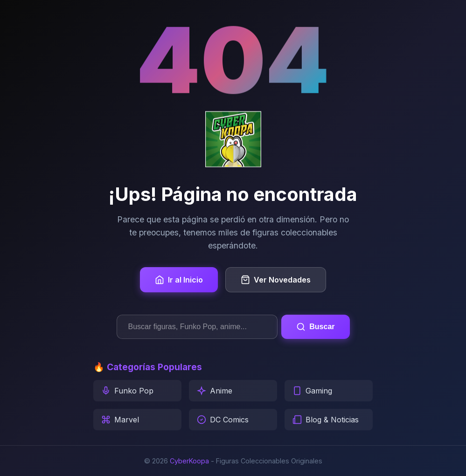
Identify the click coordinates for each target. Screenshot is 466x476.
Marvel (120, 420)
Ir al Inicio (179, 280)
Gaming (312, 391)
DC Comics (223, 420)
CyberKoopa (189, 461)
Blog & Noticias (326, 420)
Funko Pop (127, 391)
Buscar (315, 327)
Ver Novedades (276, 280)
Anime (215, 391)
